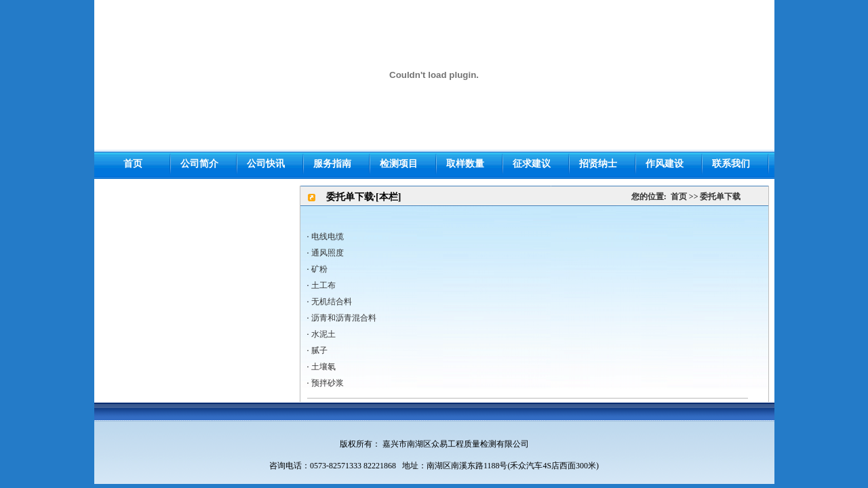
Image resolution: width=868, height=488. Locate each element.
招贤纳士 (598, 164)
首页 (679, 197)
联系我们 (731, 164)
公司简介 (199, 164)
